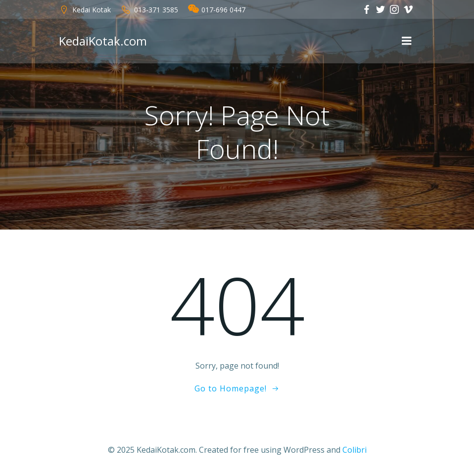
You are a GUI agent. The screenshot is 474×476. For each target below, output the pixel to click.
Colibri (355, 450)
